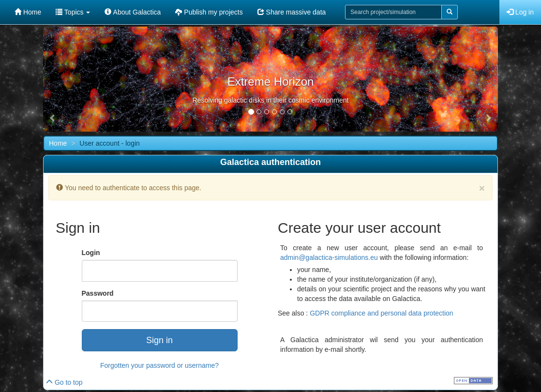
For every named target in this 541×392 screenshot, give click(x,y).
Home (28, 12)
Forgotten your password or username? (159, 365)
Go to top (64, 382)
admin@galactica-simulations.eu (329, 257)
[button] (53, 118)
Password (98, 293)
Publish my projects (209, 12)
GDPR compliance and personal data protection (382, 313)
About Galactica (133, 12)
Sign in (159, 340)
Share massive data (292, 12)
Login (91, 253)
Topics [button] (73, 12)
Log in (520, 12)
